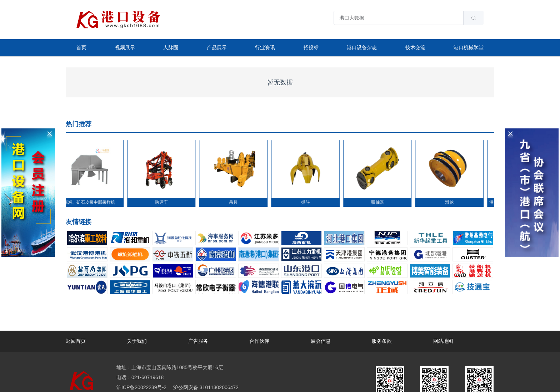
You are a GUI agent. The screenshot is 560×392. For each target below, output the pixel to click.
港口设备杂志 (362, 47)
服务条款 (382, 341)
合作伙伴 (259, 341)
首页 (81, 47)
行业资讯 (265, 47)
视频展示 (125, 47)
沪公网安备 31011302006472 (205, 387)
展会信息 (321, 341)
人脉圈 (171, 47)
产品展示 (217, 47)
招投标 (311, 47)
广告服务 (198, 341)
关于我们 (137, 341)
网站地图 (443, 341)
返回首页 (76, 341)
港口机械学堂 (469, 47)
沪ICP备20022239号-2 (141, 387)
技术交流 (415, 47)
